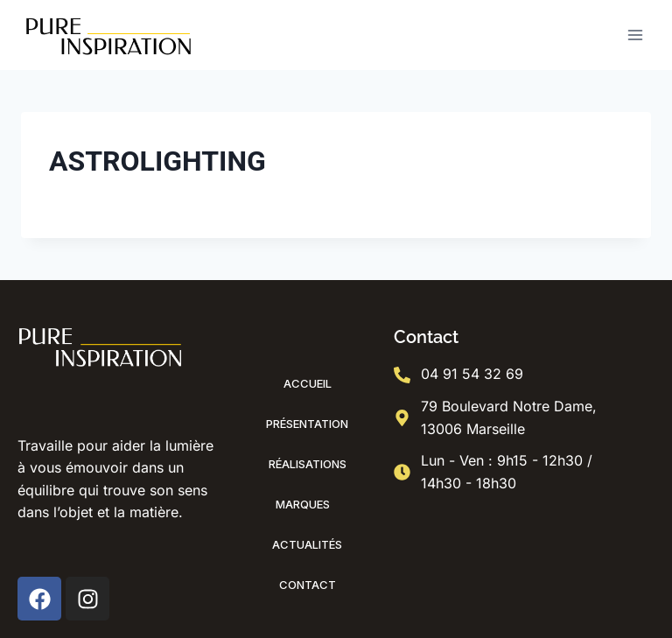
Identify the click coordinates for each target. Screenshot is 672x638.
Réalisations (308, 464)
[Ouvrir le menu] (635, 35)
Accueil (308, 383)
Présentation (307, 424)
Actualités (307, 544)
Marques (307, 504)
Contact (308, 585)
